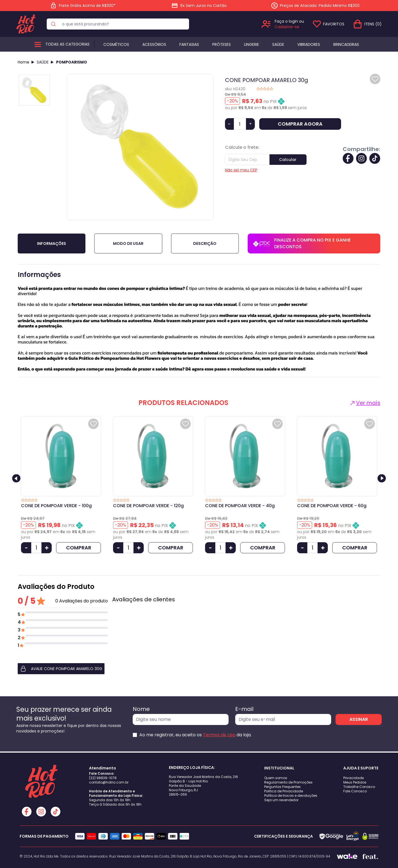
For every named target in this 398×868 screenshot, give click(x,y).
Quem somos (276, 778)
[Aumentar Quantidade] (47, 548)
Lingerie (252, 44)
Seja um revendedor (281, 800)
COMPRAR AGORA (300, 124)
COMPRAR (79, 548)
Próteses (222, 44)
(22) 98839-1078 (103, 778)
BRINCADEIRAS (346, 44)
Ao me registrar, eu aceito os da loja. (195, 735)
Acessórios (154, 44)
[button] (63, 669)
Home (23, 62)
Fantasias (189, 44)
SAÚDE (43, 62)
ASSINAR (359, 719)
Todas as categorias (67, 44)
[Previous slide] (16, 478)
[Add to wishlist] (375, 79)
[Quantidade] (240, 124)
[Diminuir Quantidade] (26, 548)
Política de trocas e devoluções (291, 796)
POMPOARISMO (72, 62)
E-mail (244, 709)
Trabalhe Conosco (359, 787)
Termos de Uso (219, 735)
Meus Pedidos (355, 782)
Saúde (278, 44)
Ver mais (365, 403)
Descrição (205, 244)
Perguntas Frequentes (282, 787)
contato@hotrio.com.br (109, 782)
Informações (52, 244)
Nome (141, 709)
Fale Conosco (355, 791)
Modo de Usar (128, 244)
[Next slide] (382, 478)
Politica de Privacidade (284, 791)
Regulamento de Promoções (288, 782)
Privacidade (354, 778)
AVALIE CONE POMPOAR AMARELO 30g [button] (61, 669)
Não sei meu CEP (241, 170)
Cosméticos (116, 44)
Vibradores (309, 44)
